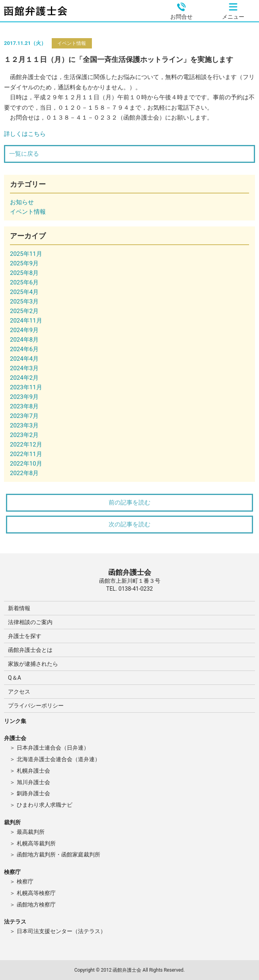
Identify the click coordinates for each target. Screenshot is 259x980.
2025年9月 (24, 263)
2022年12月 (26, 445)
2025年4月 (24, 292)
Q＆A (15, 678)
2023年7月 (24, 416)
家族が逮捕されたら (33, 664)
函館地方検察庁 (36, 905)
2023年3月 (24, 425)
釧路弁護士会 (33, 793)
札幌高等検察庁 (36, 893)
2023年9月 (24, 397)
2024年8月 (24, 340)
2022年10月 (26, 464)
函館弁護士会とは (30, 650)
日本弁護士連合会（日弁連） (53, 748)
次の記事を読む (129, 524)
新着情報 (19, 608)
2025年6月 (24, 282)
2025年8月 (24, 273)
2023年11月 (26, 387)
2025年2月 (24, 311)
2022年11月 (26, 454)
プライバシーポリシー (36, 706)
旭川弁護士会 (33, 782)
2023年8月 (24, 406)
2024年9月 (24, 330)
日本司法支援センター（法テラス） (61, 931)
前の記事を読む (129, 503)
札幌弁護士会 (33, 771)
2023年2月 (24, 435)
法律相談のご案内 (30, 622)
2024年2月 (24, 378)
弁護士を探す (25, 636)
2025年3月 (24, 302)
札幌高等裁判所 (36, 843)
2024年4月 (24, 359)
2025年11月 (26, 254)
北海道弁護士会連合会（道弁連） (58, 759)
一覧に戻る (24, 154)
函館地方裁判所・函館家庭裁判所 (58, 854)
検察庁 (25, 881)
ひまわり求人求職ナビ (45, 805)
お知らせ (22, 202)
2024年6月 (24, 349)
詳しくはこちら (25, 134)
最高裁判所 (31, 832)
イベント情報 (72, 43)
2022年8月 (24, 473)
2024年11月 (26, 321)
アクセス (19, 692)
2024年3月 (24, 368)
